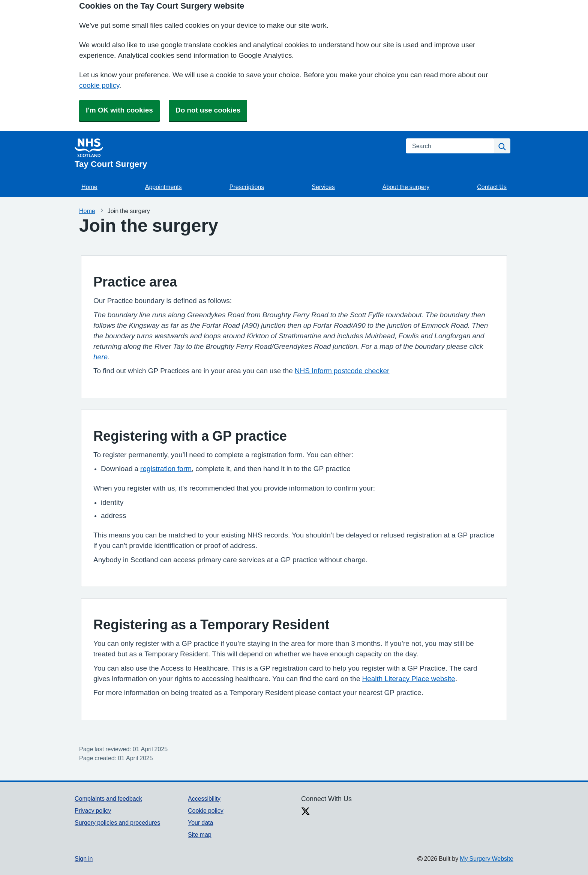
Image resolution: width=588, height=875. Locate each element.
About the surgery (406, 187)
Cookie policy (206, 810)
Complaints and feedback (108, 798)
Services (323, 187)
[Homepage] (236, 153)
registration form (166, 469)
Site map (200, 834)
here (100, 357)
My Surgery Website (487, 858)
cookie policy (99, 85)
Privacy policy (93, 810)
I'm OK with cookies (119, 110)
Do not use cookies (208, 110)
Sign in (84, 858)
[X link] (306, 812)
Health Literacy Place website (409, 679)
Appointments (163, 187)
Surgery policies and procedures (117, 822)
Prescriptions (247, 187)
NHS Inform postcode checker (342, 371)
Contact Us (492, 187)
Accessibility (204, 798)
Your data (200, 822)
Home (89, 187)
